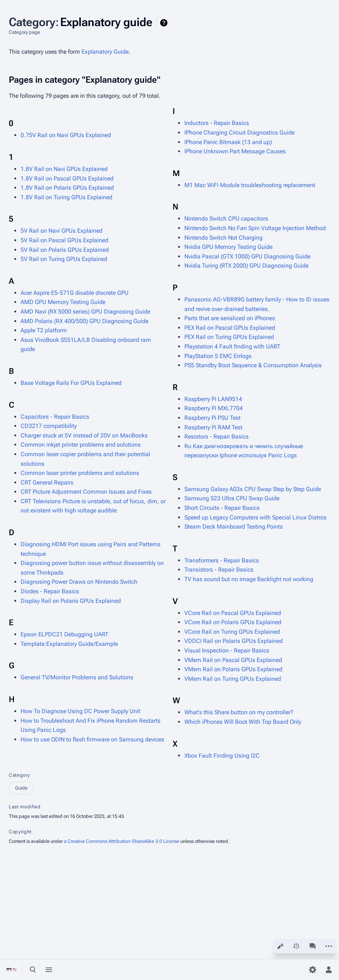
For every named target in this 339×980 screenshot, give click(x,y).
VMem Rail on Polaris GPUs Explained (233, 669)
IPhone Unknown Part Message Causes (235, 151)
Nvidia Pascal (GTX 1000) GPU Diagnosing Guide (247, 256)
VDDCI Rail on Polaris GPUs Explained (234, 641)
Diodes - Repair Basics (50, 591)
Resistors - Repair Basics (217, 437)
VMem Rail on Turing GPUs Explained (233, 679)
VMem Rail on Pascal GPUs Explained (233, 660)
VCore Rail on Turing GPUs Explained (232, 632)
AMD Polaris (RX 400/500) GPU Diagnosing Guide (84, 321)
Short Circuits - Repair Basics (222, 508)
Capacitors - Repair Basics (55, 417)
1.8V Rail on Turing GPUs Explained (66, 197)
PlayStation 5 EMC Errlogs (218, 356)
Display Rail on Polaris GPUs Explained (71, 601)
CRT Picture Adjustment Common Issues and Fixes (86, 492)
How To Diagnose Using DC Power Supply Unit (80, 711)
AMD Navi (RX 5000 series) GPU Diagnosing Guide (85, 312)
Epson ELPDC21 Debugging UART (64, 634)
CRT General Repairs (47, 482)
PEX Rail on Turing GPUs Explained (229, 337)
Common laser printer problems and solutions (80, 473)
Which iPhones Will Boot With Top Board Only (243, 722)
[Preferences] (313, 970)
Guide (21, 788)
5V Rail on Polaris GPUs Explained (65, 250)
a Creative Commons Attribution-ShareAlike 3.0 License (122, 841)
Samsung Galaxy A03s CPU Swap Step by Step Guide (253, 489)
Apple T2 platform (44, 330)
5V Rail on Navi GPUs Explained (62, 231)
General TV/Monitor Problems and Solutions (77, 677)
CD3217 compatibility (49, 426)
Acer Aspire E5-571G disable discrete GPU (75, 293)
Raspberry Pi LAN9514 (213, 399)
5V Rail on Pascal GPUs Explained (64, 240)
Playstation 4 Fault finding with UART (232, 346)
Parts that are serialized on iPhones (230, 318)
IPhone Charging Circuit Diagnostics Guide (239, 133)
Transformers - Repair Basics (222, 560)
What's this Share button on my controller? (239, 712)
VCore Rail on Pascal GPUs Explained (233, 613)
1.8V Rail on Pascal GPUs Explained (67, 178)
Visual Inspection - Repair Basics (227, 650)
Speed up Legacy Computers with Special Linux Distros (255, 517)
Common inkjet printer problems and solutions (81, 445)
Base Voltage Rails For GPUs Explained (71, 383)
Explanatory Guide (105, 52)
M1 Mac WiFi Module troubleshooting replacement (250, 185)
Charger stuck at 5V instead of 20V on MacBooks (84, 435)
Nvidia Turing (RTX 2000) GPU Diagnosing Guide (246, 266)
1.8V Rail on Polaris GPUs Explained (67, 188)
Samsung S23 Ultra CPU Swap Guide (232, 498)
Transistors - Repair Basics (219, 570)
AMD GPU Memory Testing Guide (63, 302)
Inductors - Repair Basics (217, 123)
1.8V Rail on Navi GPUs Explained (64, 169)
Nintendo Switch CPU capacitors (226, 219)
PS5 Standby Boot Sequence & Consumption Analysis (253, 365)
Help (165, 23)
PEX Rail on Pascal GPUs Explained (230, 328)
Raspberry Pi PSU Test (212, 418)
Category (19, 775)
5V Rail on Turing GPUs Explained (64, 259)
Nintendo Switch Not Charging (223, 238)
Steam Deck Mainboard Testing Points (234, 527)
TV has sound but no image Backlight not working (249, 579)
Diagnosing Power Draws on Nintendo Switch (79, 582)
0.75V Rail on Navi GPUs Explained (66, 135)
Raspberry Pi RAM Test (213, 427)
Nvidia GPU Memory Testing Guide (228, 247)
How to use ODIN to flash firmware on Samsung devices (92, 739)
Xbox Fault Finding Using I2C (222, 756)
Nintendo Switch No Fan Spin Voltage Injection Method (255, 228)
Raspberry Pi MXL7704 (214, 408)
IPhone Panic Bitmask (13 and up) (228, 142)
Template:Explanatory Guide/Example (69, 644)
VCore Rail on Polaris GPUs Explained (233, 622)
